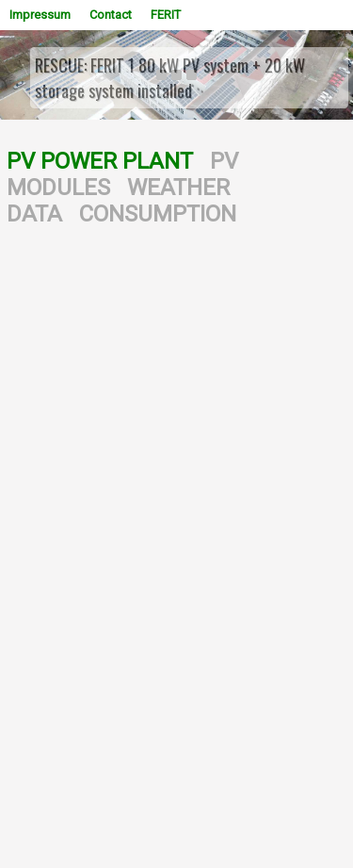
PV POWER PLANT (100, 161)
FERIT (166, 15)
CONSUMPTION (158, 214)
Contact (111, 15)
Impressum (40, 15)
